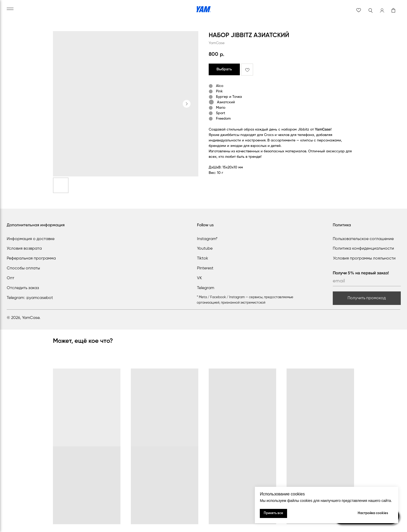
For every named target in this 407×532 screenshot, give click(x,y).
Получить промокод (367, 298)
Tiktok (203, 258)
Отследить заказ (23, 288)
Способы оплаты (23, 268)
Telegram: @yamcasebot (30, 298)
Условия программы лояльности (364, 258)
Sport (221, 113)
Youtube (205, 249)
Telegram (206, 288)
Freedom (223, 119)
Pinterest (205, 268)
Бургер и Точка (229, 97)
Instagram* (207, 239)
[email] (367, 281)
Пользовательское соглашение (363, 239)
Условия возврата (24, 249)
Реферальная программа (31, 258)
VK (199, 278)
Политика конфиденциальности (363, 249)
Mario (221, 108)
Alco (220, 86)
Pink (219, 91)
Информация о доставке (31, 239)
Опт (11, 278)
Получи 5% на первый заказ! (361, 273)
